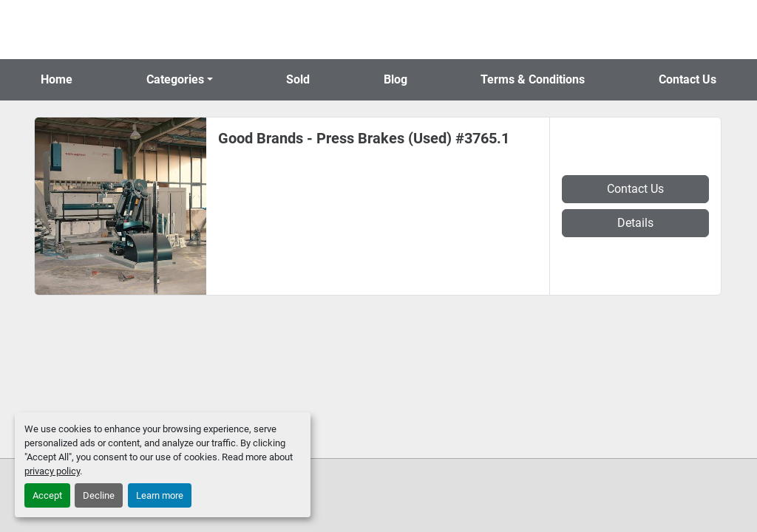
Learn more (160, 495)
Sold (298, 79)
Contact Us (688, 79)
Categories (175, 79)
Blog (396, 79)
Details (635, 223)
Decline (99, 495)
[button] (180, 80)
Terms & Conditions (533, 79)
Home (57, 79)
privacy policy (52, 471)
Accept (47, 495)
